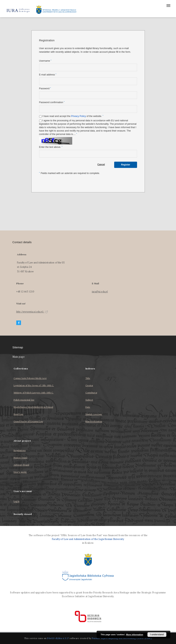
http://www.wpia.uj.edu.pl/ (32, 312)
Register (126, 165)
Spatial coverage (94, 414)
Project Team (20, 458)
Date (88, 407)
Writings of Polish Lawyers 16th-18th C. (34, 393)
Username (45, 61)
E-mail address (48, 75)
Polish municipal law (24, 400)
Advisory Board (21, 465)
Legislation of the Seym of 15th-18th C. (34, 385)
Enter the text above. (51, 147)
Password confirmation (52, 102)
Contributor (91, 393)
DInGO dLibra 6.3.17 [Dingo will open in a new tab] (58, 638)
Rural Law (19, 414)
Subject (89, 400)
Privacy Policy (78, 116)
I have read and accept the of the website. (73, 116)
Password (45, 88)
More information (135, 635)
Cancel (101, 165)
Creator (89, 385)
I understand (157, 635)
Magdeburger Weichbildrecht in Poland (33, 407)
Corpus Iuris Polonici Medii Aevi (30, 378)
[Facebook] (19, 323)
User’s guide (20, 472)
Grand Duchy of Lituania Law (28, 421)
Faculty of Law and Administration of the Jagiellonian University (88, 539)
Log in (17, 501)
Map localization (94, 421)
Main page (19, 357)
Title (88, 378)
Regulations (20, 450)
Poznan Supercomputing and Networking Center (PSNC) (122, 638)
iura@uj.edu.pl (100, 292)
